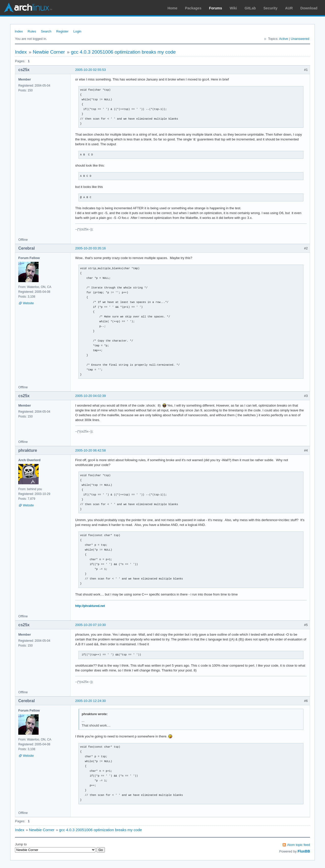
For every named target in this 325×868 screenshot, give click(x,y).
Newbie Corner (49, 52)
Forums (215, 8)
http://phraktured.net (90, 606)
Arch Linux (28, 8)
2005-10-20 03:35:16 (91, 248)
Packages (193, 8)
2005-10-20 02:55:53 (91, 70)
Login (77, 31)
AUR (289, 8)
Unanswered (300, 39)
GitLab (250, 8)
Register (62, 31)
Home (173, 8)
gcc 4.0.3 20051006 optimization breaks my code (123, 52)
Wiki (233, 8)
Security (271, 8)
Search (46, 31)
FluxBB (304, 851)
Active (283, 39)
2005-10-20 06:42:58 (91, 450)
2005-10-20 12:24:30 (91, 701)
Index (19, 31)
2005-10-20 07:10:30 (91, 625)
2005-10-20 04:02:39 (91, 396)
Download (309, 8)
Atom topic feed (299, 845)
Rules (32, 31)
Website (28, 303)
